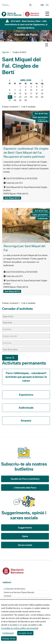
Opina (25, 536)
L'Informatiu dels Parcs (25, 488)
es (47, 5)
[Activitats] (8, 329)
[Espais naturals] (11, 336)
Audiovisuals (26, 408)
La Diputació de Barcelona (14, 589)
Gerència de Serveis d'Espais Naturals (19, 592)
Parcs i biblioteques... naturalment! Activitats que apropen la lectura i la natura (26, 377)
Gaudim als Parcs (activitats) (25, 479)
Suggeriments (25, 528)
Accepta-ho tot (25, 633)
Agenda (5, 52)
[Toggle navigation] (47, 14)
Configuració (8, 633)
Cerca (10, 358)
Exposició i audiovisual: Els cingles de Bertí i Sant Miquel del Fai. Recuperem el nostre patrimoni (26, 153)
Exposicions (26, 395)
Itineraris (26, 421)
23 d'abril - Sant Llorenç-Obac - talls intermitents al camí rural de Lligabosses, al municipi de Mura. (26, 24)
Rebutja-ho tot (9, 638)
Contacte (7, 596)
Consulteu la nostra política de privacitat (20, 628)
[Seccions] (9, 343)
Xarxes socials (25, 545)
